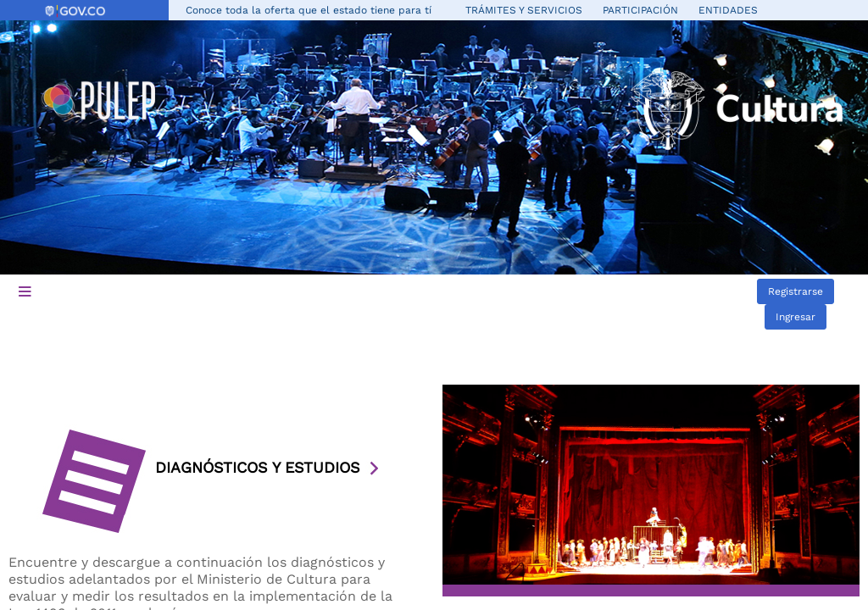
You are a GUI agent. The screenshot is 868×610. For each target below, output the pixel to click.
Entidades (728, 10)
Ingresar (796, 317)
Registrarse (796, 291)
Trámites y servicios (524, 10)
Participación (640, 10)
